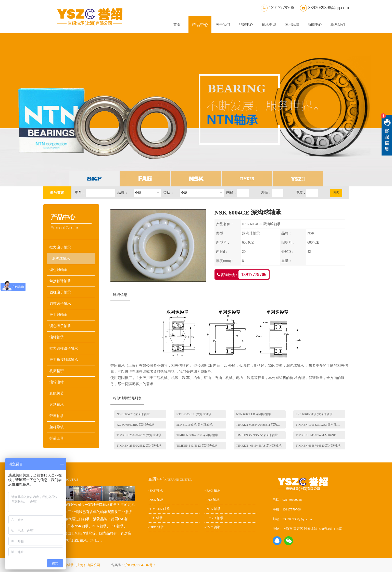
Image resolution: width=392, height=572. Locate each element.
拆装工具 (57, 438)
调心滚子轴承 (60, 326)
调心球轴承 (58, 270)
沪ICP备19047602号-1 (140, 565)
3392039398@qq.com (324, 8)
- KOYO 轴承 (214, 518)
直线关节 (57, 393)
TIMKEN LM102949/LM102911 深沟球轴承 (321, 435)
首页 (177, 25)
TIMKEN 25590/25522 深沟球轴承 (139, 446)
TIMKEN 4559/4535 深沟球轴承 (257, 435)
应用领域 (292, 25)
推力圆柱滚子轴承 (64, 348)
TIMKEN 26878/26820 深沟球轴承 (139, 435)
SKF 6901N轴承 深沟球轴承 (314, 414)
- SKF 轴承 (155, 490)
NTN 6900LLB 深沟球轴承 (254, 414)
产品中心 (200, 25)
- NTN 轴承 (213, 509)
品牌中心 (246, 25)
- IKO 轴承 (155, 518)
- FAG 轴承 (212, 490)
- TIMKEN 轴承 (159, 509)
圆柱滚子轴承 (60, 292)
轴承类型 (269, 25)
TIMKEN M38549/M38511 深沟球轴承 (261, 425)
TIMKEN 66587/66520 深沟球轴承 (318, 446)
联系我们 (338, 25)
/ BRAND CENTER (170, 480)
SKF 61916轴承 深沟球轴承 (195, 425)
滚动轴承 (57, 405)
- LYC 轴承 (212, 527)
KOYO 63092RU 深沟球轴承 (136, 425)
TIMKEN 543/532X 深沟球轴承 (197, 446)
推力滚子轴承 (60, 247)
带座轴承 (57, 416)
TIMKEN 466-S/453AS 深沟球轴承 (259, 446)
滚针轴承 (57, 337)
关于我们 (223, 25)
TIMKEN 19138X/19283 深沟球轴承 (319, 425)
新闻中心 (315, 25)
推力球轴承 (58, 315)
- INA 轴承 (212, 500)
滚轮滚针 (57, 382)
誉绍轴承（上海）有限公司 (81, 565)
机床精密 (57, 371)
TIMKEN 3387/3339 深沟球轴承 (197, 435)
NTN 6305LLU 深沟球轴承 (194, 414)
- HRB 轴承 (156, 527)
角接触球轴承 (60, 281)
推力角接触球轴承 (64, 360)
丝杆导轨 (57, 427)
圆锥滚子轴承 (60, 303)
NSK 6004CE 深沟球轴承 (133, 414)
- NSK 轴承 (156, 500)
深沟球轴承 (61, 259)
